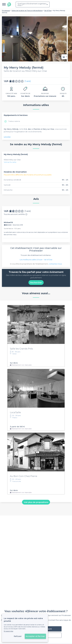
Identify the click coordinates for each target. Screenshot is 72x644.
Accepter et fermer (35, 636)
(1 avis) (28, 81)
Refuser (18, 636)
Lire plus (7, 137)
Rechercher (36, 283)
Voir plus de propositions (36, 502)
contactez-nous (55, 264)
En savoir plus (8, 631)
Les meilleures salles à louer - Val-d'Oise (36, 260)
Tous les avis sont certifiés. (16, 214)
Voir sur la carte (10, 162)
